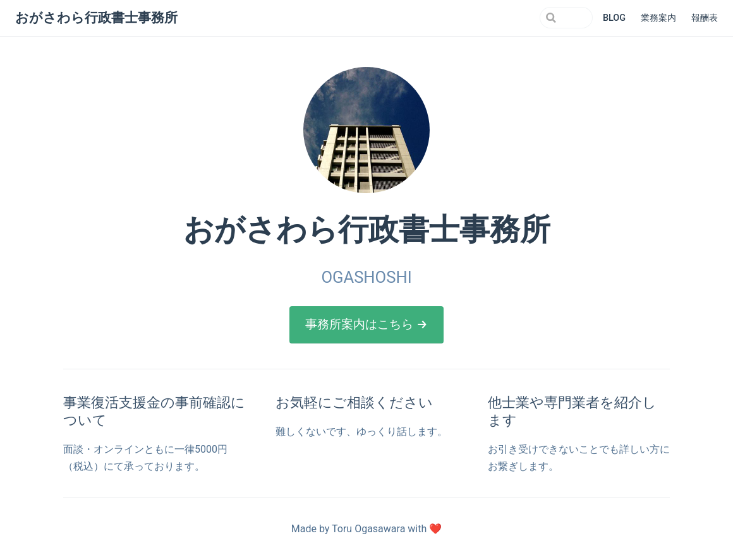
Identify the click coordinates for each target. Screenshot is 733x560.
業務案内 (658, 18)
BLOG (614, 18)
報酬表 (705, 18)
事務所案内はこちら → (366, 324)
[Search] (529, 18)
